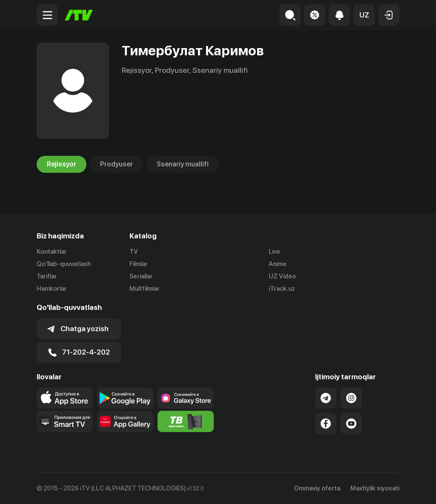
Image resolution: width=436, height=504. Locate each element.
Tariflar (47, 276)
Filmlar (139, 264)
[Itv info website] (186, 421)
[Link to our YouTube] (351, 424)
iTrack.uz (282, 289)
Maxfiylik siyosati (375, 488)
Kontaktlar (52, 252)
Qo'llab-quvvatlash (64, 264)
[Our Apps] (65, 421)
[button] (364, 15)
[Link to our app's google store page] (125, 398)
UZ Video (282, 276)
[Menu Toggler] (47, 15)
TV (134, 252)
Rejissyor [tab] (62, 164)
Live (274, 252)
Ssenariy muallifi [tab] (183, 164)
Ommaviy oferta (317, 488)
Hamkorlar (52, 289)
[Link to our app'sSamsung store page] (186, 398)
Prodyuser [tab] (116, 164)
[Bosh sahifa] (79, 15)
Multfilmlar (145, 289)
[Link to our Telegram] (326, 398)
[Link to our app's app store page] (65, 398)
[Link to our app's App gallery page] (125, 421)
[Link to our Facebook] (326, 424)
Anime (278, 264)
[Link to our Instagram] (351, 398)
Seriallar (141, 276)
